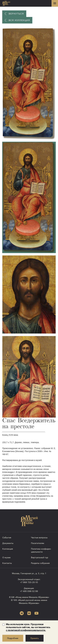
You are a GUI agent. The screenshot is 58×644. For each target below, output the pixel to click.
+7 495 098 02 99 (29, 591)
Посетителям (38, 543)
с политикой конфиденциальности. (26, 630)
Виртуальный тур (40, 557)
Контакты (7, 563)
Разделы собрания (40, 563)
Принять (35, 638)
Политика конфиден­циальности (41, 550)
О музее (6, 557)
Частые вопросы (39, 537)
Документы (8, 543)
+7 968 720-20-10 (29, 582)
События (7, 537)
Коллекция (8, 549)
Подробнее (13, 638)
